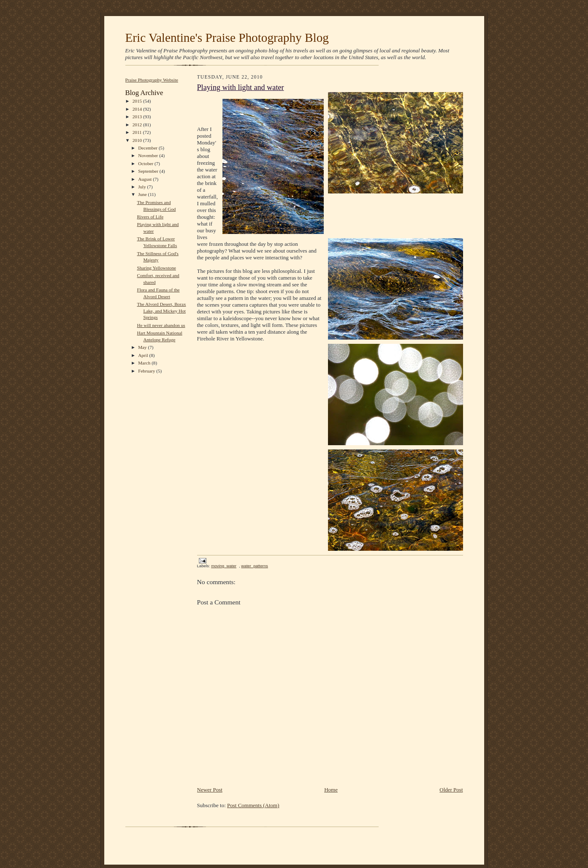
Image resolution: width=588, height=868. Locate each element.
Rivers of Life (150, 217)
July (142, 187)
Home (331, 790)
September (149, 171)
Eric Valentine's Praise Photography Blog (227, 38)
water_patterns (255, 566)
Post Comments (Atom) (253, 805)
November (149, 155)
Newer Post (210, 790)
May (143, 347)
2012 (138, 125)
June (143, 194)
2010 (138, 140)
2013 (138, 117)
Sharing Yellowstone (156, 268)
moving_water (224, 566)
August (145, 179)
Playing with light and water (241, 87)
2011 (138, 132)
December (148, 148)
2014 (138, 109)
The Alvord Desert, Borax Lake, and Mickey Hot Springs (161, 311)
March (145, 363)
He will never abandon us (161, 325)
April (144, 355)
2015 (138, 101)
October (146, 163)
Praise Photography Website (152, 80)
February (147, 371)
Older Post (451, 790)
